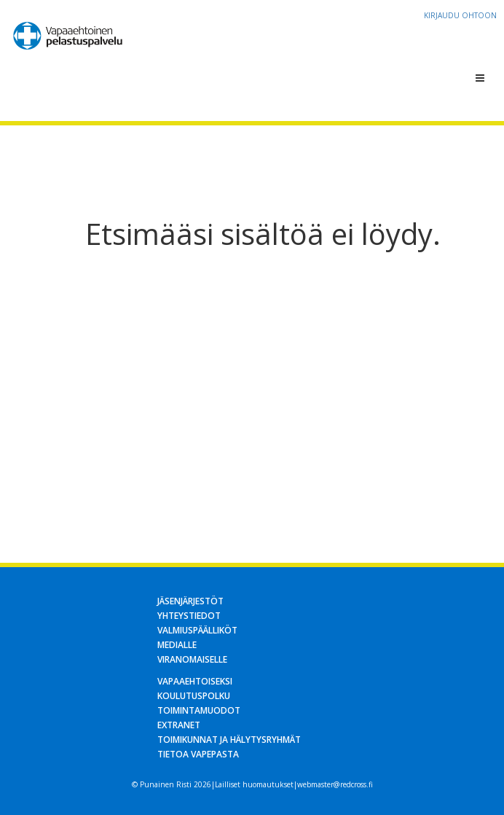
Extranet (179, 725)
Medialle (177, 645)
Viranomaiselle (192, 659)
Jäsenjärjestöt (190, 601)
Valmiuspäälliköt (197, 630)
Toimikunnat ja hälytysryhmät (229, 740)
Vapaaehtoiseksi (195, 681)
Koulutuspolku (194, 696)
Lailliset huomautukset (254, 784)
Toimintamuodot (199, 710)
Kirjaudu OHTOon (460, 15)
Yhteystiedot (189, 616)
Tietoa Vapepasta (198, 754)
